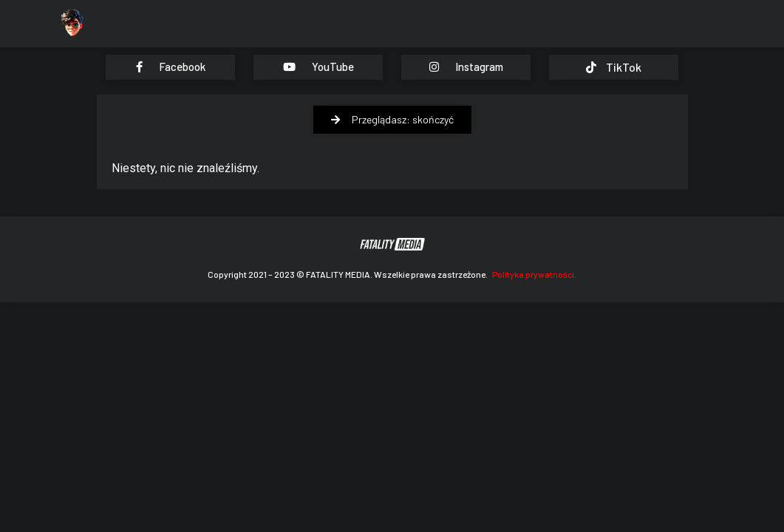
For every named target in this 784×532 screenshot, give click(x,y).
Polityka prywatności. (534, 274)
